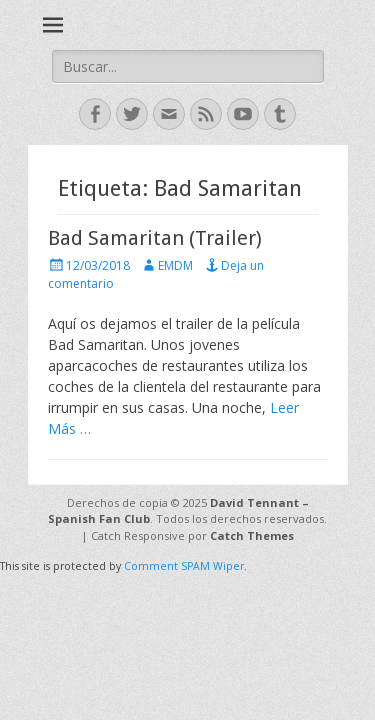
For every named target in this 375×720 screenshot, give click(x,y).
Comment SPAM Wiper (184, 566)
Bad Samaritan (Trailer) (155, 238)
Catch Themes (252, 535)
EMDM (175, 265)
